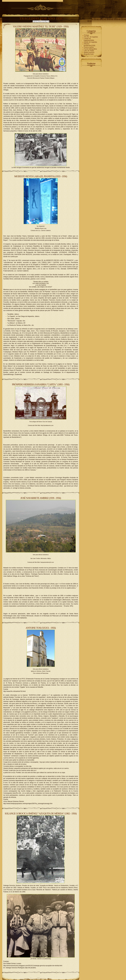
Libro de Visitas (89, 51)
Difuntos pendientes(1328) (89, 45)
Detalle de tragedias (91, 42)
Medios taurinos (89, 52)
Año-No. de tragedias (91, 37)
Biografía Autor (89, 54)
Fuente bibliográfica (90, 49)
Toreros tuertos (89, 47)
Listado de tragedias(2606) (89, 40)
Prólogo (86, 35)
